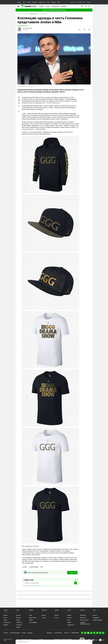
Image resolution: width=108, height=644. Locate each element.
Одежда (25, 567)
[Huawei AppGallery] (102, 640)
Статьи (48, 6)
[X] (82, 633)
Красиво (18, 615)
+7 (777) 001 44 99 (58, 633)
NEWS (19, 2)
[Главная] (28, 6)
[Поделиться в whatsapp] (19, 98)
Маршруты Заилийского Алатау (85, 623)
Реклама (89, 2)
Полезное (70, 618)
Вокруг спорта (33, 618)
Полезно (18, 620)
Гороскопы (19, 625)
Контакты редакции (15, 633)
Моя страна (83, 615)
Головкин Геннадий (34, 567)
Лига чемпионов (33, 622)
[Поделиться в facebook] (19, 103)
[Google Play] (95, 640)
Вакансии (30, 633)
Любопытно (19, 622)
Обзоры (69, 622)
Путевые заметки (84, 620)
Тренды (31, 620)
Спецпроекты (55, 6)
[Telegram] (97, 633)
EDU (59, 2)
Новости (42, 6)
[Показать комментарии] (84, 30)
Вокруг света (83, 618)
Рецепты (18, 627)
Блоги (69, 620)
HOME (41, 2)
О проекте (6, 633)
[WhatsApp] (103, 633)
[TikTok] (91, 633)
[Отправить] (76, 583)
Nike (42, 567)
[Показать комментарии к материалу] (19, 111)
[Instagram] (100, 633)
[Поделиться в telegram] (19, 100)
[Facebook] (94, 633)
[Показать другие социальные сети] (19, 106)
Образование (96, 618)
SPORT (29, 2)
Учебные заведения (97, 620)
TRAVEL (54, 2)
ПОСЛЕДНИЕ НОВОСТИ (23, 642)
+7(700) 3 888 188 (75, 633)
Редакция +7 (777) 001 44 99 (78, 2)
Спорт (31, 615)
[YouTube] (88, 633)
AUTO (48, 2)
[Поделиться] (89, 30)
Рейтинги (64, 6)
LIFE (24, 2)
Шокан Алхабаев (27, 28)
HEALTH (35, 2)
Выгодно (18, 618)
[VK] (85, 633)
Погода (5, 620)
